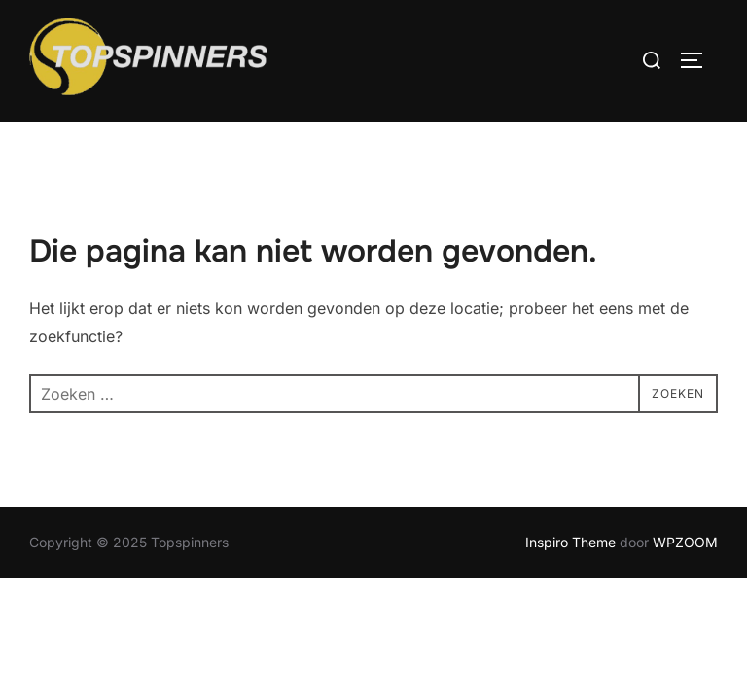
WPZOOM (685, 542)
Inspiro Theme (570, 542)
